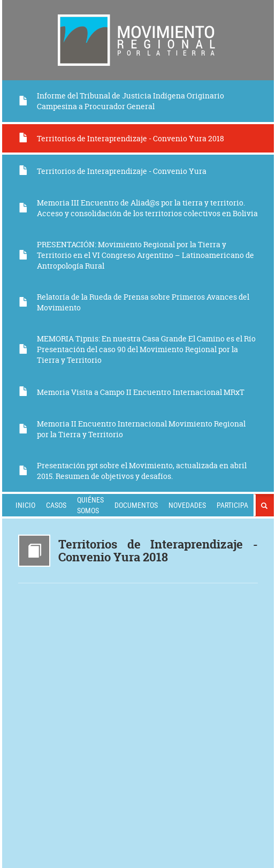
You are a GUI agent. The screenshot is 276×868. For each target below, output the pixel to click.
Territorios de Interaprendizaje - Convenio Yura (112, 171)
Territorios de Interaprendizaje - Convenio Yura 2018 (121, 138)
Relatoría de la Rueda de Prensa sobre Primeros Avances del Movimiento (134, 302)
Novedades (187, 505)
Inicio (25, 505)
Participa (232, 505)
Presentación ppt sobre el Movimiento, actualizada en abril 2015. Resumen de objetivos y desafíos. (132, 471)
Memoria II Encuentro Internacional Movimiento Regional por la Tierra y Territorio (132, 429)
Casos (56, 505)
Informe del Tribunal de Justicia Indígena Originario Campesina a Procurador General (121, 101)
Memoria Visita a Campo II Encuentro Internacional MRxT (131, 392)
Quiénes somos (90, 505)
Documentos (136, 505)
